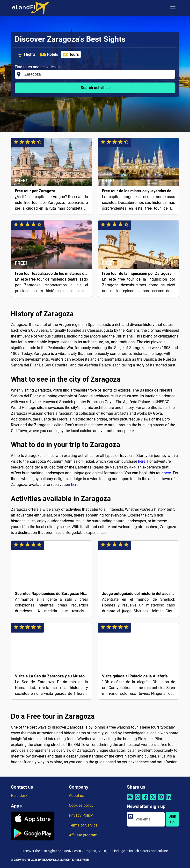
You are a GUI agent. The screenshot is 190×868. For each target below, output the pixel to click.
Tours (71, 55)
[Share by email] (130, 800)
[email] (149, 819)
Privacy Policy (81, 815)
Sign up (172, 819)
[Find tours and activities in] (98, 74)
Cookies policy (81, 805)
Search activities (95, 88)
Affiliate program (83, 835)
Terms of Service (83, 825)
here (142, 461)
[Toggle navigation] (173, 8)
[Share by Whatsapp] (138, 800)
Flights (26, 55)
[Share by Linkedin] (168, 800)
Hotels (49, 55)
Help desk (19, 796)
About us (77, 796)
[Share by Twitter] (153, 800)
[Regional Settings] (162, 8)
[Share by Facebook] (145, 800)
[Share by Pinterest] (161, 800)
